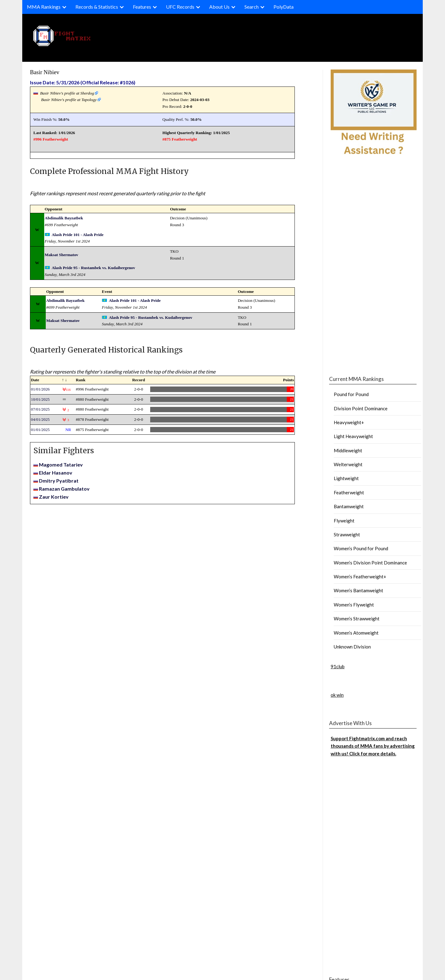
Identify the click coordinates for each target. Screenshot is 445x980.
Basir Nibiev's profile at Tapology (69, 100)
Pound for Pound (351, 394)
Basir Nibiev (45, 72)
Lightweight (346, 478)
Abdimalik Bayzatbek (64, 218)
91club (338, 666)
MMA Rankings (44, 7)
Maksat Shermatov (61, 255)
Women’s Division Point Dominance (370, 563)
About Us (219, 7)
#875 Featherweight (180, 139)
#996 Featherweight (51, 139)
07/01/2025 (40, 409)
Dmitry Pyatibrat (59, 481)
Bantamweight (349, 506)
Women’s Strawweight (357, 619)
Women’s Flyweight (354, 605)
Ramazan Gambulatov (64, 489)
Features (142, 7)
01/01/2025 (40, 430)
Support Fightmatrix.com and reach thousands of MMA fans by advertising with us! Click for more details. (373, 746)
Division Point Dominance (361, 408)
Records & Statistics (97, 7)
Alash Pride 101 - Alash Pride (78, 235)
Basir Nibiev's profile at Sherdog (67, 93)
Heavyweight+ (349, 422)
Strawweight (347, 534)
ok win (337, 695)
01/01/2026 (40, 389)
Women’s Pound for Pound (361, 548)
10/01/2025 (40, 399)
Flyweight (344, 521)
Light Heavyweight (353, 436)
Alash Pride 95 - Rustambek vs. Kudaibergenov (93, 268)
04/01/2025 (40, 419)
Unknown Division (352, 647)
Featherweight (349, 492)
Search (252, 7)
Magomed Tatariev (61, 465)
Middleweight (348, 450)
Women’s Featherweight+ (360, 577)
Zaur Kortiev (54, 497)
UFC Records (180, 7)
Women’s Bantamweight (358, 590)
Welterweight (348, 464)
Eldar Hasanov (56, 473)
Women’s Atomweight (356, 633)
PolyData (284, 7)
